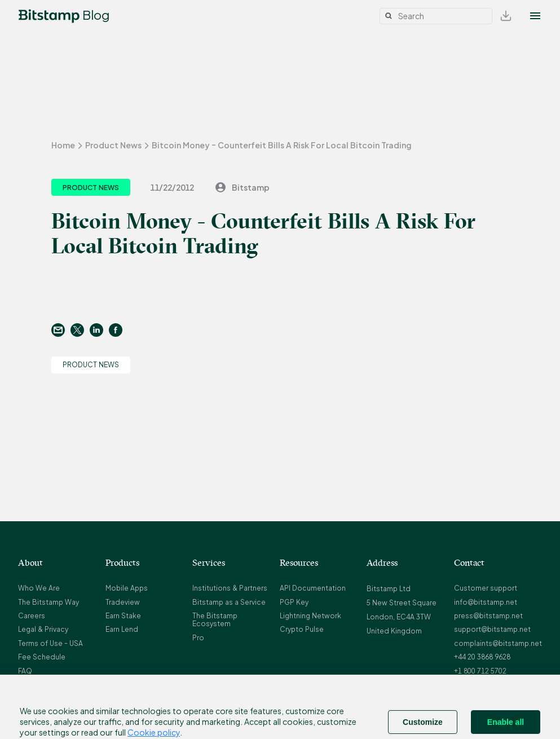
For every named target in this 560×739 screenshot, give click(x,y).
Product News (113, 145)
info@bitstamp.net (486, 602)
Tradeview (123, 602)
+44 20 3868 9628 (482, 657)
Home (63, 145)
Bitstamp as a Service (229, 602)
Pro (198, 638)
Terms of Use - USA (50, 643)
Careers (32, 616)
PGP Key (294, 602)
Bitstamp (242, 187)
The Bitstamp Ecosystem (215, 620)
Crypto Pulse (302, 629)
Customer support (486, 588)
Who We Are (39, 588)
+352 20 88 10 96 (481, 685)
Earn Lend (122, 629)
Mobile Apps (127, 588)
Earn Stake (123, 616)
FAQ (25, 671)
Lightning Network (310, 616)
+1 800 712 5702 (480, 671)
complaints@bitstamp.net (498, 643)
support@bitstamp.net (492, 629)
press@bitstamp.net (488, 616)
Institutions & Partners (230, 588)
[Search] (436, 16)
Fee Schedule (42, 657)
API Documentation (313, 588)
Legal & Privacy (43, 629)
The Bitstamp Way (48, 602)
